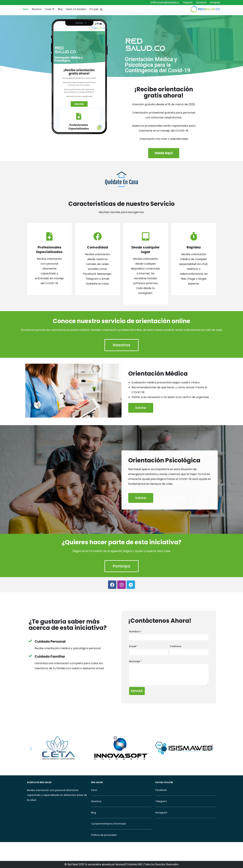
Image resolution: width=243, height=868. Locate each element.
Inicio (26, 9)
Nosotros (37, 9)
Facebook (201, 2)
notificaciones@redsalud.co (165, 2)
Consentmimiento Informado (109, 825)
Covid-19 (50, 9)
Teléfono (175, 647)
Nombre (135, 632)
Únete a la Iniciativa (76, 9)
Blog (60, 9)
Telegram (188, 2)
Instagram (215, 2)
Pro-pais (94, 9)
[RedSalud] (205, 9)
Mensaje (135, 662)
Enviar (137, 692)
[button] (164, 153)
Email (133, 647)
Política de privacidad (104, 836)
